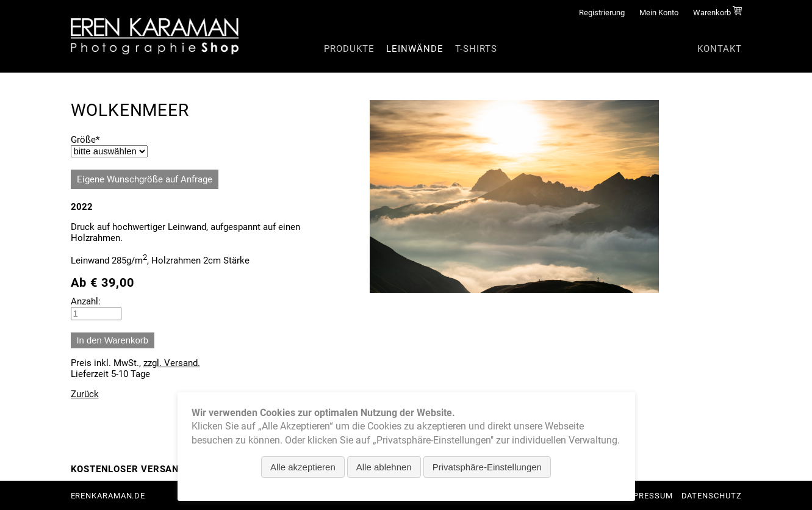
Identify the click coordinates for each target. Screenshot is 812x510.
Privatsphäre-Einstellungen (487, 467)
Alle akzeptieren (303, 467)
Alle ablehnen (384, 467)
